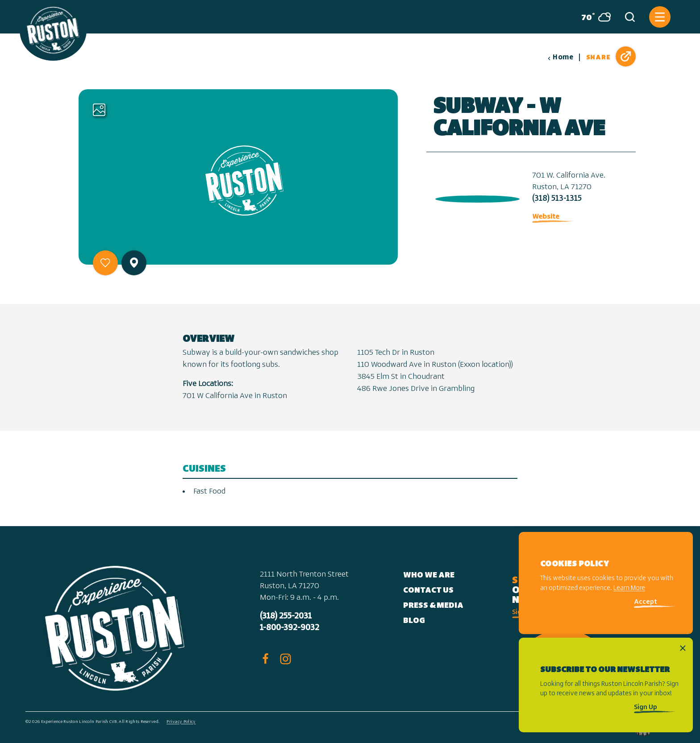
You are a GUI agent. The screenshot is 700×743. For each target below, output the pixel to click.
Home (560, 58)
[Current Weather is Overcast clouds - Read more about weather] (592, 17)
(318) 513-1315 (557, 199)
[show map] (134, 263)
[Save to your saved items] (105, 263)
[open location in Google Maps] (476, 197)
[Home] (53, 30)
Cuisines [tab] (204, 469)
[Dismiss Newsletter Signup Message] (683, 648)
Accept (646, 602)
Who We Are (429, 575)
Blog (414, 621)
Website (546, 217)
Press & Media (433, 606)
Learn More (629, 588)
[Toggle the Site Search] (630, 17)
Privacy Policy (181, 722)
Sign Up (646, 708)
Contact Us (428, 591)
